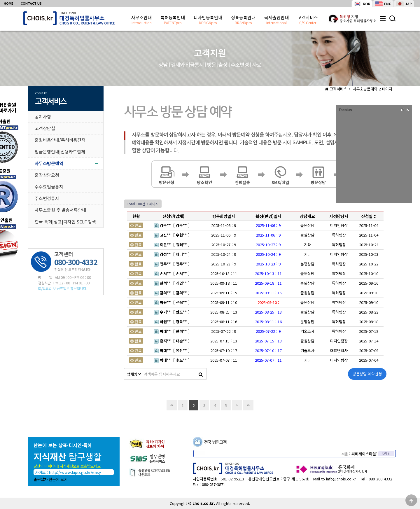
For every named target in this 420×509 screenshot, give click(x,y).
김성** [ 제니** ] (172, 254)
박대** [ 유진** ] (172, 350)
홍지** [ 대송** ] (172, 341)
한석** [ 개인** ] (172, 283)
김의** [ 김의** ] (172, 293)
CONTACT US (31, 3)
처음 (172, 405)
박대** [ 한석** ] (172, 331)
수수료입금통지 (49, 187)
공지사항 (43, 117)
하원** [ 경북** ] (172, 322)
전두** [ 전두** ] (172, 264)
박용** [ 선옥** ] (172, 302)
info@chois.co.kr (341, 479)
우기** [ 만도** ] (172, 312)
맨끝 (248, 405)
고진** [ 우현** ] (172, 235)
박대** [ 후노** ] (172, 360)
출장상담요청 (47, 175)
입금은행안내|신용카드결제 (60, 152)
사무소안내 (141, 20)
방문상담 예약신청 (367, 374)
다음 (237, 405)
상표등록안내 (243, 20)
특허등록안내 (173, 20)
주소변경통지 (47, 198)
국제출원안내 (276, 20)
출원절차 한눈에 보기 (50, 479)
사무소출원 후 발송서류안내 (60, 210)
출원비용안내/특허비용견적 (60, 140)
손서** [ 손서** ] (172, 273)
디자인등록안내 (208, 20)
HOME (8, 3)
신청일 (369, 216)
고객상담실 (45, 128)
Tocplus (345, 110)
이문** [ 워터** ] (172, 245)
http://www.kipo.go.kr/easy (75, 472)
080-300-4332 (380, 479)
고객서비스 (308, 20)
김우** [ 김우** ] (172, 225)
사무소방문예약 (49, 163)
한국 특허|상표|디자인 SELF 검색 (65, 222)
